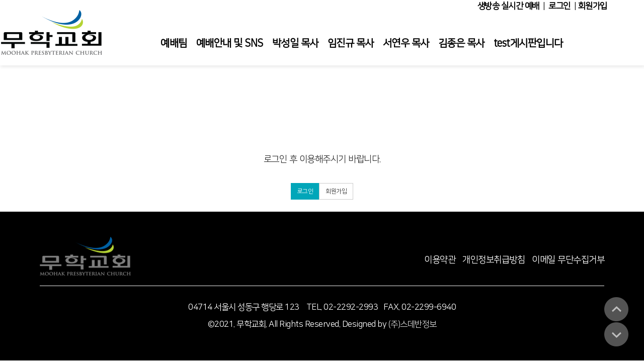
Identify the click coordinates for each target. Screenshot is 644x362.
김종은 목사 (461, 43)
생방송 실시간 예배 (508, 6)
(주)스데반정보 (413, 324)
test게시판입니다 (528, 43)
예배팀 (174, 43)
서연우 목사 (406, 43)
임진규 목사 (351, 43)
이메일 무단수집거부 (568, 260)
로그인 (559, 6)
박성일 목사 (295, 43)
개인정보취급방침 (494, 260)
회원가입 (592, 6)
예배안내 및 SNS (230, 43)
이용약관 (440, 260)
